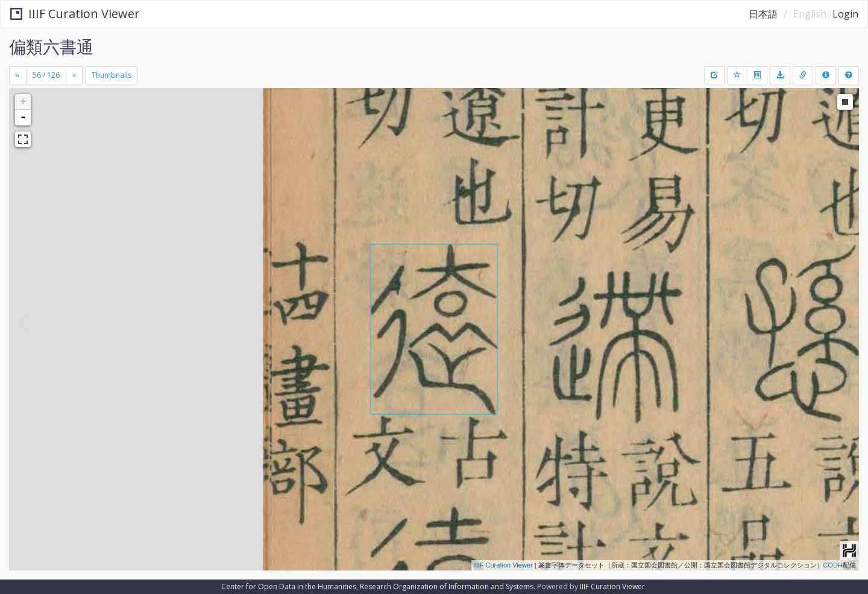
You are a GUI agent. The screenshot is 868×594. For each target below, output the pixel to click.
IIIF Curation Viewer (75, 14)
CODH (833, 565)
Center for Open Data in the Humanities (289, 586)
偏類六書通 (51, 46)
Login (845, 14)
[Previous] (18, 75)
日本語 (763, 14)
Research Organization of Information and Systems (447, 586)
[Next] (74, 75)
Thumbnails (112, 75)
